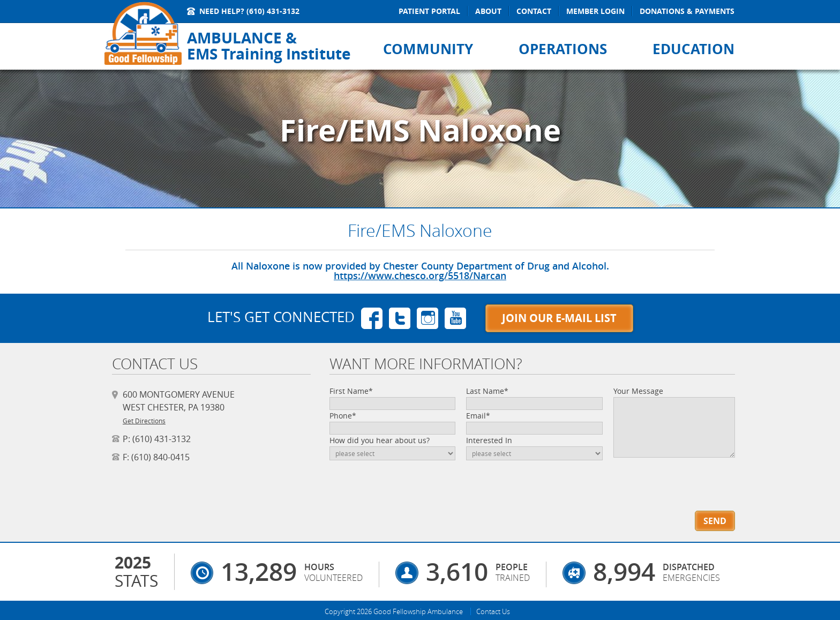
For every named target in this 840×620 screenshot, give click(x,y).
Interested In (489, 440)
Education (693, 49)
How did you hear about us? (380, 440)
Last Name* (487, 391)
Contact (534, 11)
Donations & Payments (687, 11)
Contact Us (493, 611)
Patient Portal (429, 11)
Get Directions (144, 421)
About (488, 11)
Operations (563, 49)
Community (428, 49)
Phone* (343, 416)
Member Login (595, 11)
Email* (478, 416)
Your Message (638, 391)
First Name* (351, 391)
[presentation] (674, 477)
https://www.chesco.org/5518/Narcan (420, 275)
